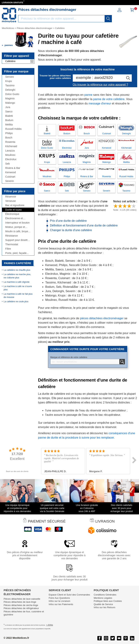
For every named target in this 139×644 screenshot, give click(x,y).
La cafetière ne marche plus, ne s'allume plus (17, 276)
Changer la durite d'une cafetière (71, 230)
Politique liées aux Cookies (108, 601)
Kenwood (10, 172)
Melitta (9, 125)
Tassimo (10, 86)
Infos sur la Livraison (59, 601)
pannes (9, 45)
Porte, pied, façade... (17, 253)
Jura (8, 107)
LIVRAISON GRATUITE (12, 3)
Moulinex (10, 155)
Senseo (10, 77)
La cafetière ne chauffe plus (17, 270)
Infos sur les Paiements (61, 604)
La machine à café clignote (17, 282)
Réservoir (11, 197)
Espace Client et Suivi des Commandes (69, 595)
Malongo (10, 103)
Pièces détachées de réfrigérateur (21, 608)
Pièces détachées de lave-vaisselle (22, 599)
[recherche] (108, 19)
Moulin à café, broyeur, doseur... (18, 231)
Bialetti (9, 116)
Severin (10, 181)
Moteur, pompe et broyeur (15, 227)
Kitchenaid (11, 146)
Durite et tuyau (13, 210)
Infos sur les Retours (105, 607)
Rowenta (10, 142)
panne (88, 95)
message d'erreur (100, 103)
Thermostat (12, 244)
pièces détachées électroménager (102, 318)
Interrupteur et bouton (17, 223)
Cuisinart (10, 177)
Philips (9, 133)
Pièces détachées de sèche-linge (21, 605)
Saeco (9, 112)
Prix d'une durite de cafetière (68, 221)
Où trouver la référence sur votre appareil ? (100, 85)
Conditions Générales (105, 595)
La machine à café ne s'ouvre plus (18, 288)
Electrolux (11, 159)
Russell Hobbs (13, 129)
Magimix (10, 99)
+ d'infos (50, 625)
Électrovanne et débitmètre (14, 218)
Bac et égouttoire (15, 205)
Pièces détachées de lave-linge (20, 602)
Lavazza (10, 151)
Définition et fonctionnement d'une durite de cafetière (84, 225)
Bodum (9, 120)
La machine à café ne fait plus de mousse (18, 296)
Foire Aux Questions (59, 598)
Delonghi (10, 90)
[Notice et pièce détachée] (9, 15)
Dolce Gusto (12, 94)
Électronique (12, 214)
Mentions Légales (103, 598)
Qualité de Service (103, 604)
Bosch (9, 138)
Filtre (8, 249)
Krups (9, 81)
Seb (8, 164)
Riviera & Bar (13, 168)
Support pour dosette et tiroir (17, 240)
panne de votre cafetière (109, 99)
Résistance (11, 236)
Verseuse (10, 201)
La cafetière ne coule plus (16, 302)
